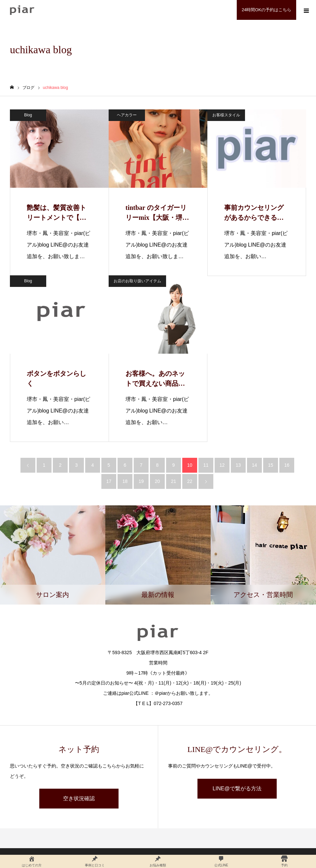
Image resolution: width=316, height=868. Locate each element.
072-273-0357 (168, 703)
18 (125, 481)
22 (190, 481)
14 (255, 465)
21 (174, 481)
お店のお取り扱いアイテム (137, 281)
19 (141, 481)
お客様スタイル (226, 115)
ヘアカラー (127, 115)
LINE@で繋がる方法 (237, 789)
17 (109, 481)
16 (287, 465)
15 (271, 465)
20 (158, 481)
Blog (28, 115)
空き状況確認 (79, 798)
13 (238, 465)
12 (222, 465)
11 (206, 465)
